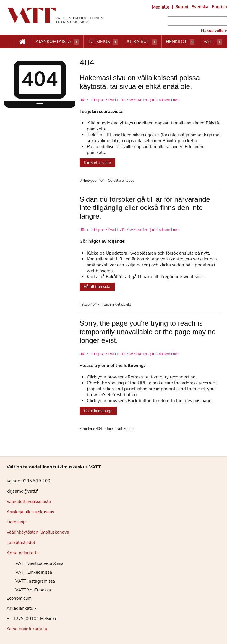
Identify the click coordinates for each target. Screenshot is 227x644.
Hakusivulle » (214, 31)
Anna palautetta (23, 553)
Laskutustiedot (21, 543)
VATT (209, 42)
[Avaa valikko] (77, 42)
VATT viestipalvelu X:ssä (35, 563)
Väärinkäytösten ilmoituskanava (38, 532)
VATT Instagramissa (31, 581)
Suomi (182, 7)
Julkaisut (138, 42)
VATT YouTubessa (29, 590)
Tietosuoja (17, 522)
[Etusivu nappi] (23, 42)
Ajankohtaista (53, 42)
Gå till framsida (97, 287)
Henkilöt (176, 42)
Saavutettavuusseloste (29, 502)
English (219, 7)
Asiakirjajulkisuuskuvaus (30, 512)
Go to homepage (98, 411)
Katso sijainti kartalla (27, 629)
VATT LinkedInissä (29, 572)
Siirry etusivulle (97, 163)
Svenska (200, 7)
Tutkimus (99, 42)
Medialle (160, 7)
